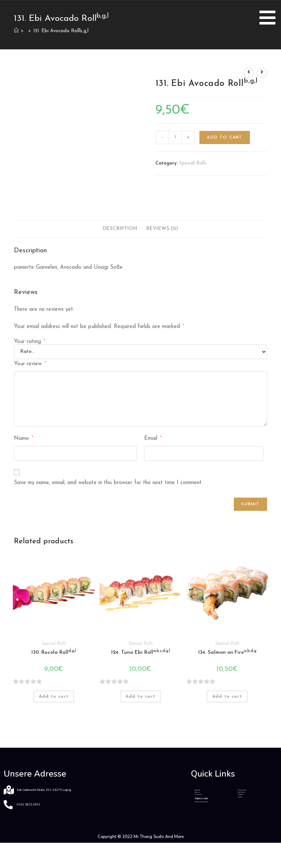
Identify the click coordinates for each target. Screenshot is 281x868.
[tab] (120, 229)
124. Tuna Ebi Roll (140, 652)
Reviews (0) (162, 229)
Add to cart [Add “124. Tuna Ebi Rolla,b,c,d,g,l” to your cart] (140, 697)
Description (120, 229)
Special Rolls (193, 163)
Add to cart (224, 137)
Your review (30, 364)
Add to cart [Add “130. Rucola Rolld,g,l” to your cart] (54, 697)
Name (23, 438)
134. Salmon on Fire (227, 652)
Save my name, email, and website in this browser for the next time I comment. (108, 483)
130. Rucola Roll (54, 652)
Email (153, 438)
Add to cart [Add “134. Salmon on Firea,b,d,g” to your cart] (227, 697)
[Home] (16, 31)
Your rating (29, 342)
